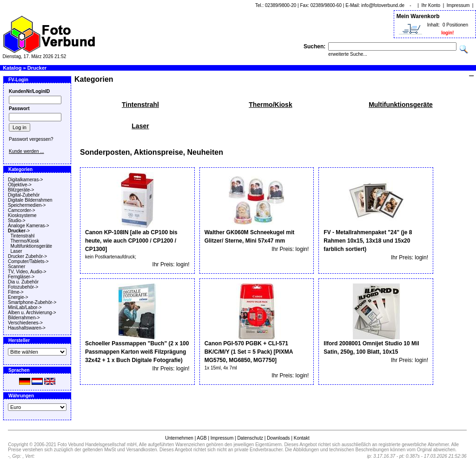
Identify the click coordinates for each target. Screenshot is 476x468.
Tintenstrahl (22, 236)
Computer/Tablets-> (28, 261)
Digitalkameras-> (25, 180)
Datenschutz (250, 438)
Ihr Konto (431, 5)
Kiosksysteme (22, 215)
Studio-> (17, 221)
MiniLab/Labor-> (25, 307)
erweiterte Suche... (347, 54)
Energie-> (18, 297)
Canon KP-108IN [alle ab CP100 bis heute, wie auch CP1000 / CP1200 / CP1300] (131, 241)
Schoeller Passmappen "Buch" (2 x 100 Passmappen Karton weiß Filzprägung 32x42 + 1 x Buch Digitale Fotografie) (137, 352)
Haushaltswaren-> (27, 328)
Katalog (12, 68)
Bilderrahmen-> (24, 318)
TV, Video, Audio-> (27, 272)
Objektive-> (20, 185)
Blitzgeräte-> (21, 190)
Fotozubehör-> (23, 287)
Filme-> (16, 292)
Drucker (37, 68)
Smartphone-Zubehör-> (32, 302)
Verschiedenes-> (25, 323)
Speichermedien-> (27, 205)
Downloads (278, 438)
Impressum (458, 5)
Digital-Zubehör (24, 195)
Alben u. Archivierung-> (32, 313)
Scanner (17, 267)
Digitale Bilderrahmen (30, 200)
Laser (17, 251)
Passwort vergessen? (31, 139)
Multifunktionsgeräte (32, 246)
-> (19, 231)
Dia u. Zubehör (23, 282)
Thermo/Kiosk (25, 241)
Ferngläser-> (21, 277)
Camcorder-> (22, 210)
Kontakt (302, 438)
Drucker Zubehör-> (27, 256)
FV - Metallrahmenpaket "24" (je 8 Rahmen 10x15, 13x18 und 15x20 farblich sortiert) (368, 241)
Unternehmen (179, 438)
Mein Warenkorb (418, 16)
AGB (202, 438)
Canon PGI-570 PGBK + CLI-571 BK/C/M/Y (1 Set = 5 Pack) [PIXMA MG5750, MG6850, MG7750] (249, 352)
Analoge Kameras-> (29, 226)
